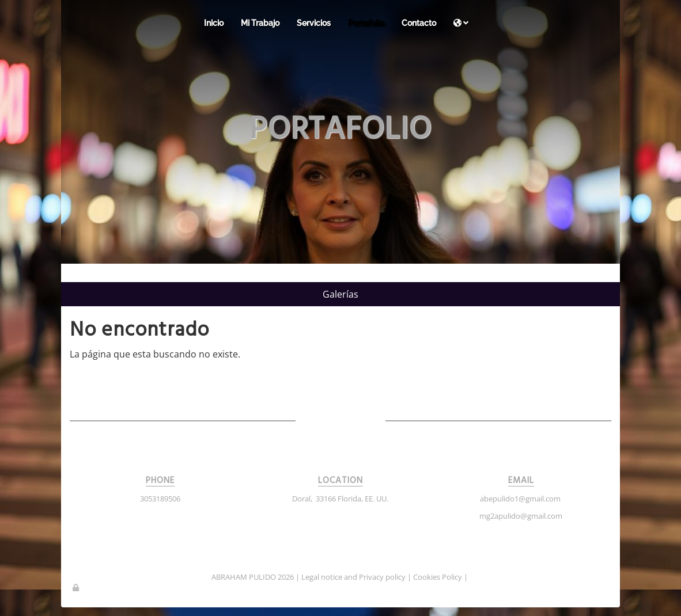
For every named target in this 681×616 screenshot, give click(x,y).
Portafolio (366, 23)
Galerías (340, 294)
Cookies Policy (438, 577)
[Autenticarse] (77, 587)
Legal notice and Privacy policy (353, 577)
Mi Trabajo (260, 23)
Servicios (314, 23)
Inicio (214, 23)
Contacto (419, 23)
